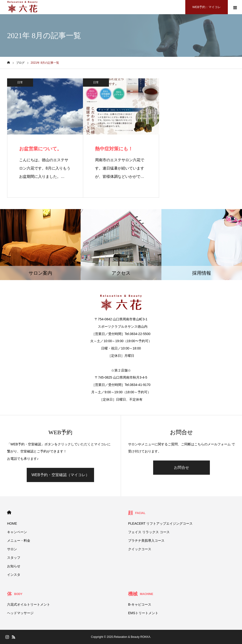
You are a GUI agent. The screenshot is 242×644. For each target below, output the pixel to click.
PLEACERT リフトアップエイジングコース (160, 523)
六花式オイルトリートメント (29, 604)
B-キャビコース (140, 604)
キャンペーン (17, 532)
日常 (20, 82)
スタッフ (14, 558)
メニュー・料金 (19, 541)
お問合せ (181, 467)
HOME (9, 512)
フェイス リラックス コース (149, 532)
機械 (141, 594)
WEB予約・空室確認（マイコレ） (60, 475)
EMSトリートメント (143, 613)
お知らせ (14, 566)
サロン (12, 549)
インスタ (14, 575)
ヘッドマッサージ (20, 613)
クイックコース (140, 549)
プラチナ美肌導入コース (146, 541)
